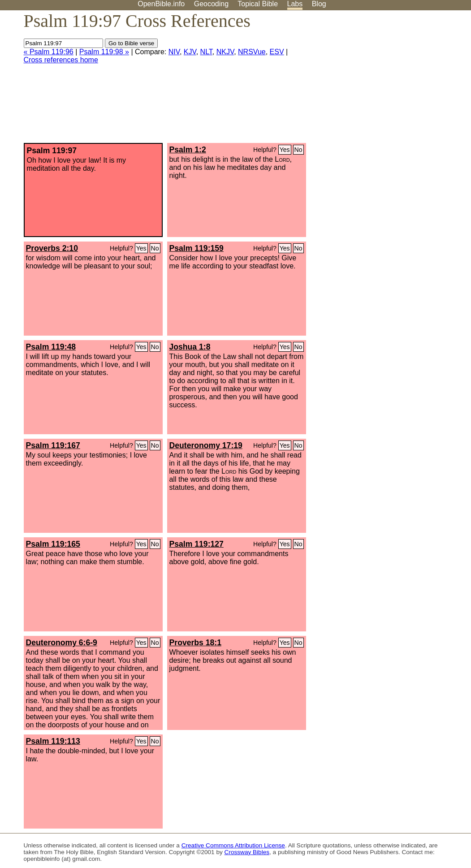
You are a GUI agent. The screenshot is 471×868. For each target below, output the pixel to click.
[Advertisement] (380, 80)
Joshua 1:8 (190, 347)
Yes (285, 150)
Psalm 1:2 (188, 150)
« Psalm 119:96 (49, 52)
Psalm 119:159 (197, 248)
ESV (277, 52)
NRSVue (252, 52)
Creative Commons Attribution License (233, 845)
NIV (174, 52)
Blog (319, 4)
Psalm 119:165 (53, 544)
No (298, 150)
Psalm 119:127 (197, 544)
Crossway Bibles (247, 852)
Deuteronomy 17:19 (206, 445)
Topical (258, 4)
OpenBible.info (161, 4)
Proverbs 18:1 (195, 643)
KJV (190, 52)
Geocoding (211, 4)
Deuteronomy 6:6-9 (62, 643)
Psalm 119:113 (53, 741)
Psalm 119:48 (51, 347)
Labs (295, 4)
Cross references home (61, 60)
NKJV (225, 52)
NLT (206, 52)
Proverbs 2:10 (52, 248)
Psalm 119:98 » (104, 52)
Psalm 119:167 (53, 445)
